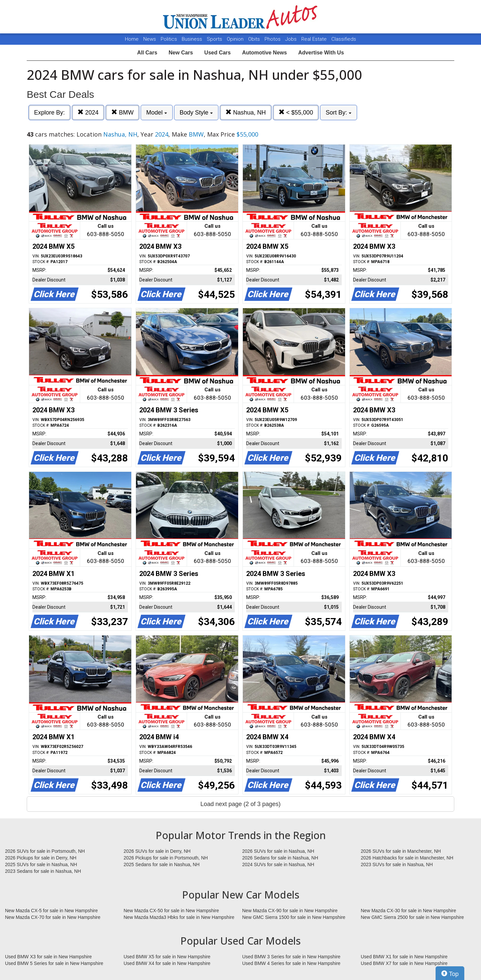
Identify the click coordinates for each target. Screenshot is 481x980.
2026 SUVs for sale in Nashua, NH (278, 851)
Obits (255, 39)
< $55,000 (296, 112)
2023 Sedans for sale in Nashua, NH (43, 871)
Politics (169, 39)
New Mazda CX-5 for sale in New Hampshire (51, 911)
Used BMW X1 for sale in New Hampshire (404, 957)
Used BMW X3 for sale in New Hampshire (48, 957)
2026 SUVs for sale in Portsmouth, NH (45, 851)
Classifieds (344, 39)
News (150, 39)
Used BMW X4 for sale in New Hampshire (167, 963)
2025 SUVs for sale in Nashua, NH (41, 864)
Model (157, 113)
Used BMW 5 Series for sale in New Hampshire (54, 963)
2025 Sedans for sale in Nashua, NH (162, 864)
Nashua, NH (246, 112)
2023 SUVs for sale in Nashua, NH (397, 864)
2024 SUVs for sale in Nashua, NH (278, 864)
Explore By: (49, 113)
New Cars (181, 53)
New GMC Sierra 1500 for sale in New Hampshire (294, 917)
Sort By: (339, 113)
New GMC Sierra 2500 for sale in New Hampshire (412, 917)
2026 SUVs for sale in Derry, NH (157, 851)
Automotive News (265, 53)
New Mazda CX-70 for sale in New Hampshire (53, 917)
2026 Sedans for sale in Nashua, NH (280, 858)
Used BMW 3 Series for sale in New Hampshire (291, 957)
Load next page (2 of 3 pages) (240, 804)
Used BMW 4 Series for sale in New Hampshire (291, 963)
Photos (273, 39)
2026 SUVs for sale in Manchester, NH (401, 851)
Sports (215, 39)
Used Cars (218, 53)
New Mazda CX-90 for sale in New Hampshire (290, 911)
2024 (88, 112)
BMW (122, 112)
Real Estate (315, 39)
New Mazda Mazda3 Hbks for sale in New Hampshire (179, 917)
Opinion (236, 39)
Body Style (196, 113)
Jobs (292, 39)
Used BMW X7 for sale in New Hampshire (404, 963)
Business (193, 39)
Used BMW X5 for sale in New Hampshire (167, 957)
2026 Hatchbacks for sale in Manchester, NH (407, 858)
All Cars (147, 53)
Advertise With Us (321, 53)
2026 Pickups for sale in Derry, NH (41, 858)
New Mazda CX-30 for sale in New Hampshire (409, 911)
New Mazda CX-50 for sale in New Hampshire (171, 911)
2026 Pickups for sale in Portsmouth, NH (166, 858)
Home (132, 39)
